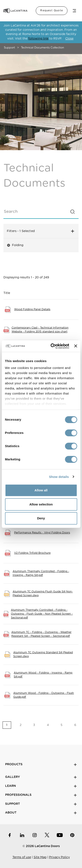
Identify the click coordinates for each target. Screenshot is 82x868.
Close (69, 39)
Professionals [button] (41, 795)
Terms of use (22, 857)
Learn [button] (41, 786)
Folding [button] (15, 245)
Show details (59, 477)
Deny (41, 518)
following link (38, 39)
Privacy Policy (59, 857)
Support (9, 48)
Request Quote (52, 10)
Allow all (41, 490)
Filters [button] (41, 231)
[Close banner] (76, 346)
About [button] (41, 813)
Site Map (40, 857)
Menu (74, 11)
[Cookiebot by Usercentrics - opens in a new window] (52, 346)
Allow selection (41, 504)
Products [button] (41, 764)
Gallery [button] (41, 777)
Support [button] (41, 804)
